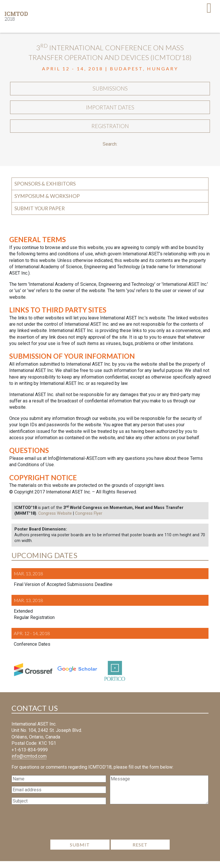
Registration (110, 132)
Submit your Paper (40, 215)
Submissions (110, 90)
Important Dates (110, 111)
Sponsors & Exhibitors (45, 191)
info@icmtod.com (29, 763)
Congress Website (55, 521)
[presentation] (110, 831)
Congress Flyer (89, 521)
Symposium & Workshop (47, 203)
